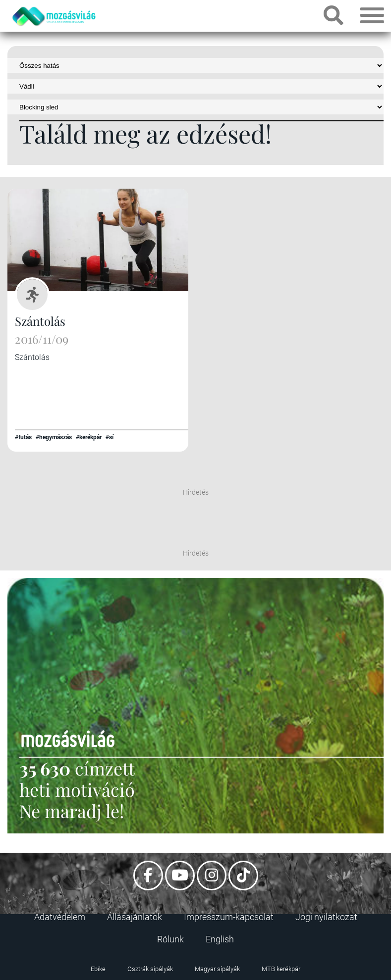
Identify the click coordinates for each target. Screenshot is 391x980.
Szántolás (40, 321)
